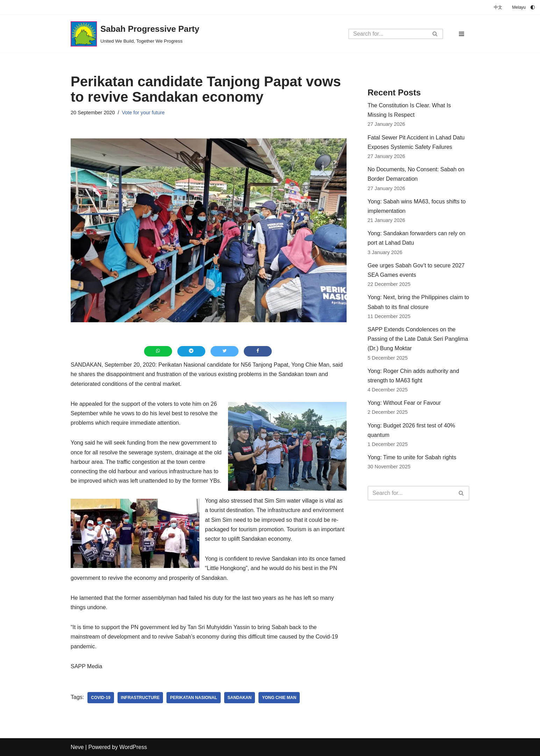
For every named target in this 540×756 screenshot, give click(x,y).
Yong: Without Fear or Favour (404, 403)
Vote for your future (143, 113)
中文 (498, 7)
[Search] (388, 34)
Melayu (519, 7)
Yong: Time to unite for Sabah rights (412, 457)
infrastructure (140, 698)
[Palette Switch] (533, 7)
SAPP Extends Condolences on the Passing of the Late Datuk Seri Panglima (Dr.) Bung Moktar (418, 339)
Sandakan (240, 698)
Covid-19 (101, 698)
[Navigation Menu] (461, 34)
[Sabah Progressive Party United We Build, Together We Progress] (135, 34)
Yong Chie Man (279, 698)
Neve (77, 747)
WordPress (133, 747)
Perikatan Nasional (193, 698)
